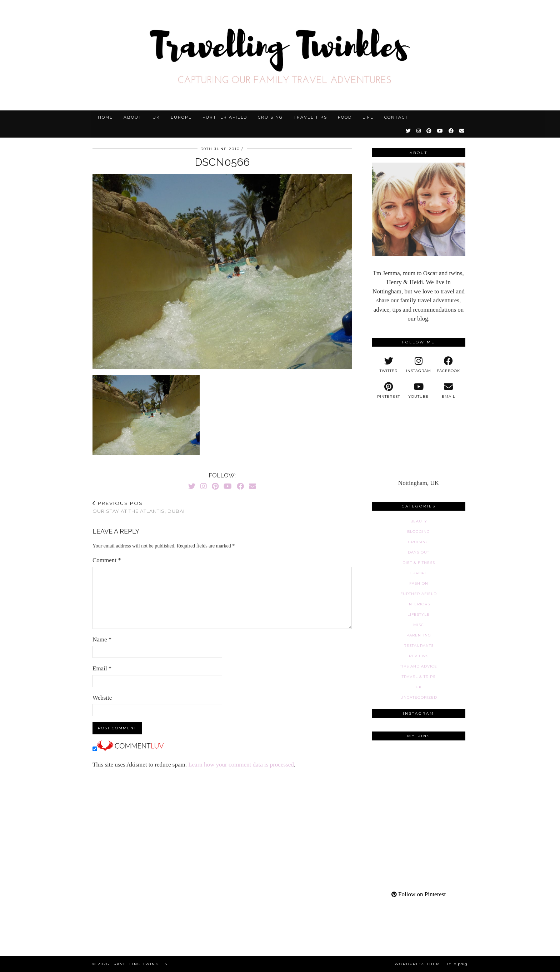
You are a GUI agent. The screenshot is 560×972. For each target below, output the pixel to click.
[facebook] (449, 365)
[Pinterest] (429, 131)
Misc (419, 625)
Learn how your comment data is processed (241, 765)
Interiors (419, 604)
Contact (396, 117)
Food (345, 117)
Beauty (419, 521)
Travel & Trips (419, 677)
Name (102, 639)
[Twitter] (409, 131)
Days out (419, 552)
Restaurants (419, 646)
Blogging (419, 532)
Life (368, 117)
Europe (181, 117)
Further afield (225, 117)
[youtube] (419, 391)
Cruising (270, 117)
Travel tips (310, 117)
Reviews (419, 656)
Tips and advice (419, 666)
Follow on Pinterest (419, 894)
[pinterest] (389, 391)
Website (102, 698)
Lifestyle (419, 614)
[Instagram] (419, 131)
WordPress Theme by (431, 964)
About (133, 117)
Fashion (419, 583)
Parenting (419, 635)
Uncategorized (419, 697)
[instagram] (419, 365)
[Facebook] (451, 131)
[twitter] (389, 365)
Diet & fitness (419, 563)
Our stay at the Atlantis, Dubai (139, 507)
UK (156, 117)
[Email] (462, 131)
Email (102, 668)
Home (105, 117)
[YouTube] (440, 131)
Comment (107, 560)
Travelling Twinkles (139, 964)
